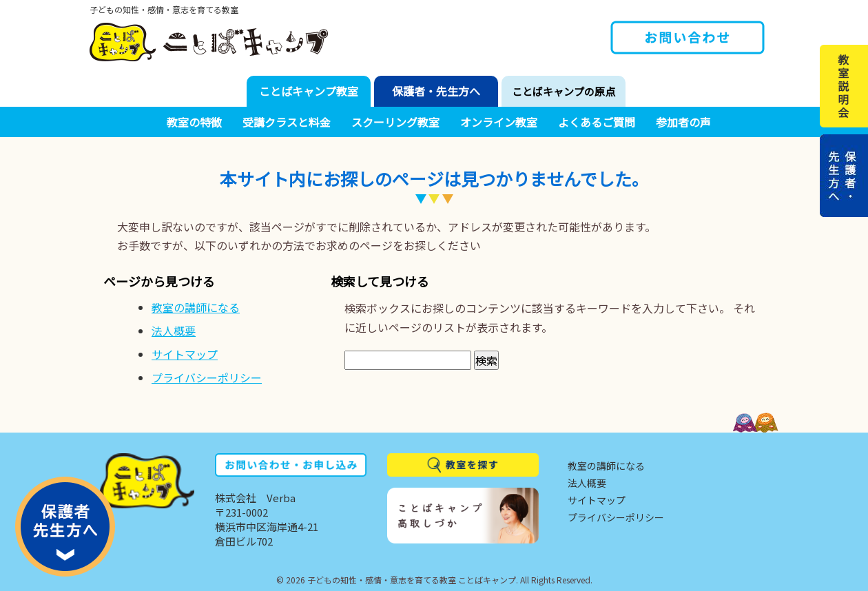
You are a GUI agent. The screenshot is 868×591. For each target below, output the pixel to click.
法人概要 (174, 331)
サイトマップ (185, 354)
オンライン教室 (499, 122)
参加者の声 (683, 122)
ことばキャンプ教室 (309, 91)
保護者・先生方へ (436, 91)
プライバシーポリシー (207, 377)
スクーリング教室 (395, 122)
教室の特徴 (194, 122)
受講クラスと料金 (287, 122)
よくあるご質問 (597, 122)
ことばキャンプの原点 (564, 91)
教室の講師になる (196, 307)
